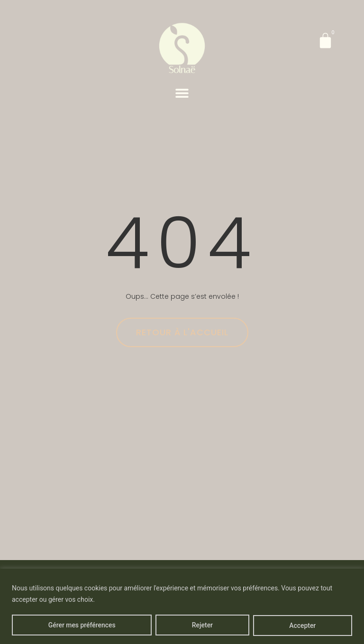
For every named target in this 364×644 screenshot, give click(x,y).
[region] (182, 606)
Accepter (302, 626)
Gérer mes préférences (82, 626)
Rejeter (202, 626)
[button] (182, 93)
